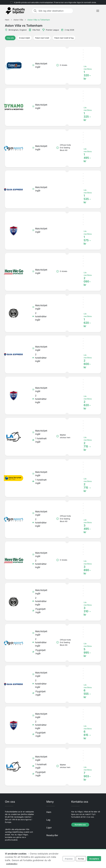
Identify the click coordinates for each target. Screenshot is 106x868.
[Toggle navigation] (98, 11)
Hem (49, 812)
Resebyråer (52, 835)
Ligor (49, 828)
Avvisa (81, 859)
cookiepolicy (12, 864)
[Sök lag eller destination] (55, 11)
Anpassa (69, 859)
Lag (48, 820)
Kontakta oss (80, 825)
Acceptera (94, 859)
